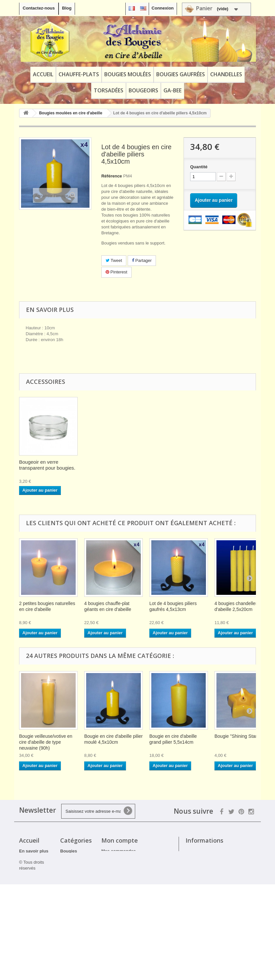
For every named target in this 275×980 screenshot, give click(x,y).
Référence (112, 176)
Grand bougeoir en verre (46, 462)
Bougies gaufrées (181, 74)
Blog (67, 8)
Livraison (29, 874)
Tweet (114, 260)
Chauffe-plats (79, 74)
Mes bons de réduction (125, 877)
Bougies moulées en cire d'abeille (73, 898)
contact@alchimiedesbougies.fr (218, 897)
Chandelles (226, 74)
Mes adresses (115, 860)
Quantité (199, 167)
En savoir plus (34, 851)
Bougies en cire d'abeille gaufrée (73, 877)
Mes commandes (119, 851)
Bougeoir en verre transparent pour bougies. (112, 465)
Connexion (163, 8)
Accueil (43, 74)
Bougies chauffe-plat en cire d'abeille (75, 857)
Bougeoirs (143, 90)
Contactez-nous (39, 8)
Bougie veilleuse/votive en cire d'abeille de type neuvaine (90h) (46, 742)
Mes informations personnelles (133, 868)
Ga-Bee (173, 90)
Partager (142, 260)
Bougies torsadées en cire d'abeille (73, 933)
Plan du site (31, 940)
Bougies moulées (128, 74)
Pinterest (116, 272)
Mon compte (120, 840)
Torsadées (109, 90)
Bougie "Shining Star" (237, 736)
